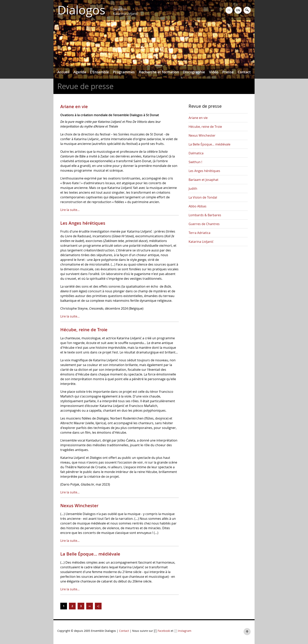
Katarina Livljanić (201, 242)
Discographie (194, 72)
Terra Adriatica (199, 233)
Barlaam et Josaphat (203, 180)
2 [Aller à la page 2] (72, 606)
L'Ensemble (99, 72)
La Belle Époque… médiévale (90, 554)
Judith (193, 189)
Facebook (162, 631)
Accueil (63, 72)
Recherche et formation (159, 72)
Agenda (80, 72)
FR (229, 10)
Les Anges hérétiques (83, 223)
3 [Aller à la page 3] (81, 606)
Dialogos (81, 10)
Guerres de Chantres (204, 224)
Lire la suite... (70, 210)
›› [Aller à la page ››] (90, 606)
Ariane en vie (74, 107)
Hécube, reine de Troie (84, 330)
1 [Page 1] (64, 606)
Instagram (183, 631)
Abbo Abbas (198, 206)
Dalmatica (196, 153)
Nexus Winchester (79, 506)
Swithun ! (195, 162)
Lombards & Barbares (205, 215)
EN (238, 10)
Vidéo (214, 72)
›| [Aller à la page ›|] (98, 606)
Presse (228, 72)
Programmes (124, 72)
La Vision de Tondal (203, 197)
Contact (244, 72)
